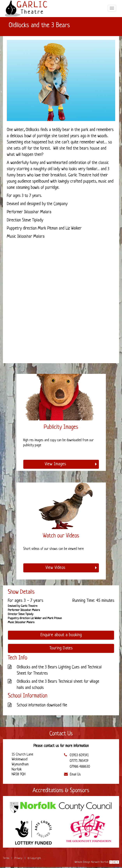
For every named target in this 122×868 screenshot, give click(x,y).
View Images (71, 464)
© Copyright (34, 858)
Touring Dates (61, 648)
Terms (6, 858)
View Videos (71, 568)
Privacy (18, 858)
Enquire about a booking (61, 635)
